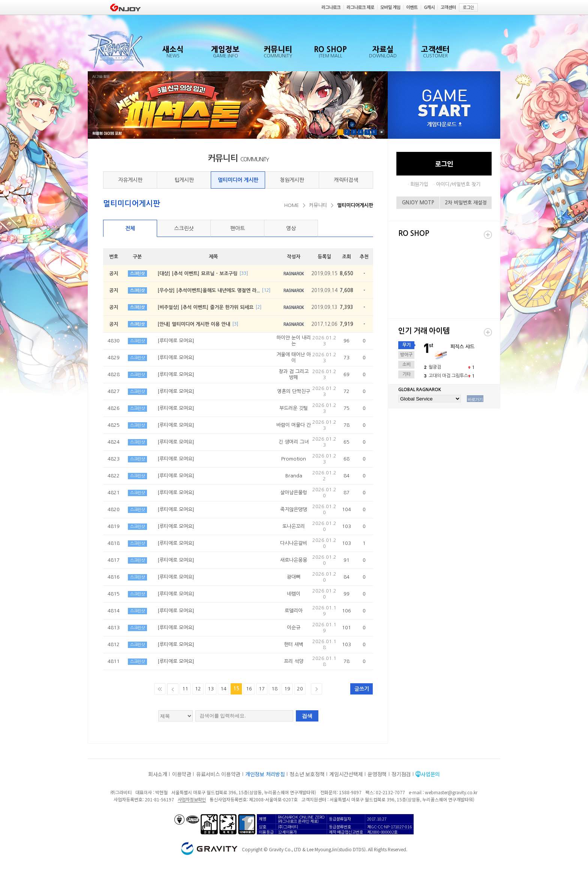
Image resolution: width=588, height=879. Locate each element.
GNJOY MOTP (418, 203)
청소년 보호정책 (307, 774)
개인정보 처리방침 (265, 774)
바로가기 (475, 399)
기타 (406, 374)
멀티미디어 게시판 (238, 180)
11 (185, 689)
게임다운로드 (444, 125)
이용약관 (182, 774)
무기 (406, 345)
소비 (406, 364)
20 (300, 689)
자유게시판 (130, 180)
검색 (307, 716)
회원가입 (419, 184)
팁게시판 (184, 180)
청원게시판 (292, 180)
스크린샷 (184, 228)
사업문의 (430, 774)
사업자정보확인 (192, 799)
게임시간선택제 (346, 774)
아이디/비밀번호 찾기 (458, 184)
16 (249, 689)
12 (198, 689)
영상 (291, 228)
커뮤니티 (318, 205)
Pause (382, 132)
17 (262, 689)
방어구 (406, 355)
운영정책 (377, 774)
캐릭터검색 (346, 180)
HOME (292, 205)
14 (223, 689)
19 (287, 689)
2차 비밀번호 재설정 (466, 203)
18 (274, 689)
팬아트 (238, 228)
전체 (130, 228)
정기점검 (401, 774)
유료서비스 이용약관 (218, 774)
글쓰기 (362, 689)
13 (211, 689)
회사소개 (158, 774)
